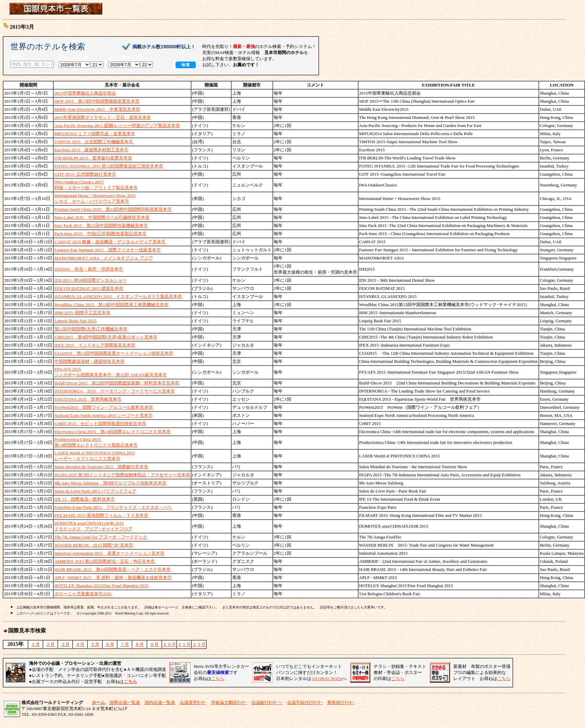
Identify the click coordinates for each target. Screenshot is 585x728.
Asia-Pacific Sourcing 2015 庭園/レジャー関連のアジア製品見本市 (117, 125)
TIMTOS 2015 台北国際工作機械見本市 (94, 142)
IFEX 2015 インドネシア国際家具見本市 (95, 345)
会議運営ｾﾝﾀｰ (193, 702)
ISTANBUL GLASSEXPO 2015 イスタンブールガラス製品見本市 (118, 296)
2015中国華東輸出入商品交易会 (85, 93)
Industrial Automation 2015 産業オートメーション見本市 (109, 553)
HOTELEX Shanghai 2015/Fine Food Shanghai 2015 (101, 586)
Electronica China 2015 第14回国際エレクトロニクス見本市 (112, 432)
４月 (80, 644)
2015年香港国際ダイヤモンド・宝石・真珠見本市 (103, 117)
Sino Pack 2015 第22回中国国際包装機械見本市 (101, 225)
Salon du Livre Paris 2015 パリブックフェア (95, 491)
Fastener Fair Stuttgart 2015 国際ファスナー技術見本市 (108, 250)
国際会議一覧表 (125, 702)
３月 (65, 644)
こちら (218, 679)
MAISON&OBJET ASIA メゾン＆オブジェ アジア (104, 258)
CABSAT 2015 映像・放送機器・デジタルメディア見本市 (110, 242)
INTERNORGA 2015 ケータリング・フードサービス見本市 (115, 391)
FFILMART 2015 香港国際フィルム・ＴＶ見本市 (101, 515)
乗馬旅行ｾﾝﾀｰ (341, 702)
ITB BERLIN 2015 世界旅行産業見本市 (93, 158)
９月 (154, 644)
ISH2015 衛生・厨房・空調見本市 (89, 269)
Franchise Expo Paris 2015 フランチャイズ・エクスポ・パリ (113, 507)
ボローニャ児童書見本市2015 (83, 594)
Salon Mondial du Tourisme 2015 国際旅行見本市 (101, 467)
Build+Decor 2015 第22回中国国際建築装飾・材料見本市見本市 (117, 383)
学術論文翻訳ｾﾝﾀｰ (229, 702)
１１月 (184, 644)
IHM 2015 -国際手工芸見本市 (82, 313)
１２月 (199, 644)
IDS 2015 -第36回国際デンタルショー (90, 280)
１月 (35, 644)
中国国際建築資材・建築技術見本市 (89, 361)
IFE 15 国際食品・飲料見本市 (85, 499)
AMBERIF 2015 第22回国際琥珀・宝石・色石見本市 (105, 561)
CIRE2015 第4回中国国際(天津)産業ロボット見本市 (106, 337)
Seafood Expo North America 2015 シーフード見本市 (103, 415)
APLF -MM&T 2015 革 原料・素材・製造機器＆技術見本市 (113, 578)
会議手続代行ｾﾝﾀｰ (305, 702)
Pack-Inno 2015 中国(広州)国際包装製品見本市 (100, 234)
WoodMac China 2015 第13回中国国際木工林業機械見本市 (111, 305)
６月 (110, 644)
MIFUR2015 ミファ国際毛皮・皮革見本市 (95, 134)
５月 (95, 644)
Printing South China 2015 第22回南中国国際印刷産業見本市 (113, 209)
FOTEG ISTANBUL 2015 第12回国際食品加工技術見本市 (109, 166)
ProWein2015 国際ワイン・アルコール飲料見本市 (104, 407)
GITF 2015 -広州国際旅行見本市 (85, 174)
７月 (125, 644)
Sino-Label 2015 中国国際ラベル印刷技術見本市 (102, 217)
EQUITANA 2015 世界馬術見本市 (88, 399)
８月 (139, 644)
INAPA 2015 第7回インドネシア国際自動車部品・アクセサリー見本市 (122, 475)
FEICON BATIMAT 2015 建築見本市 (89, 288)
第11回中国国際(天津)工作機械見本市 (91, 329)
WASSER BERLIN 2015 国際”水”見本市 (94, 545)
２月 (50, 644)
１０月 (169, 644)
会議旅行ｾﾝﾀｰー (267, 702)
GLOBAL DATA (327, 679)
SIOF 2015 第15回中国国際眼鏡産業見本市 (97, 101)
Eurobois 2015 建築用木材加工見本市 (91, 150)
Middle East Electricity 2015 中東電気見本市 (97, 109)
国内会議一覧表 (160, 702)
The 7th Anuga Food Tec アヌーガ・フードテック (101, 537)
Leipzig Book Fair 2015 (75, 321)
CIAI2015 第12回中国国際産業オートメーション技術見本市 (114, 353)
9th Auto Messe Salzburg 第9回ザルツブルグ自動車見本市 (110, 483)
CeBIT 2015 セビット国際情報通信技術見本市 (100, 423)
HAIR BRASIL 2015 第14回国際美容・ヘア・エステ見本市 (112, 569)
